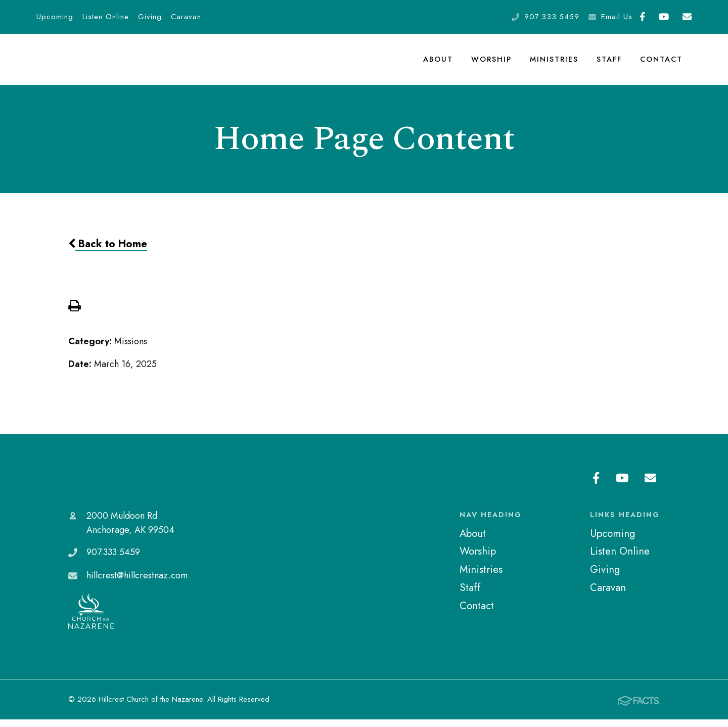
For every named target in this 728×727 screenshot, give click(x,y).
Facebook (642, 17)
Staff (609, 63)
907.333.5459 (552, 17)
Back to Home (108, 251)
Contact (661, 63)
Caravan (186, 17)
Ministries (554, 63)
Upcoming (55, 17)
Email (687, 17)
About (439, 63)
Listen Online (106, 17)
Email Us (617, 17)
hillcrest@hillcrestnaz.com (137, 583)
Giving (150, 17)
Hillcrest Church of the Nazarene (128, 486)
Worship (492, 63)
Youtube (664, 17)
